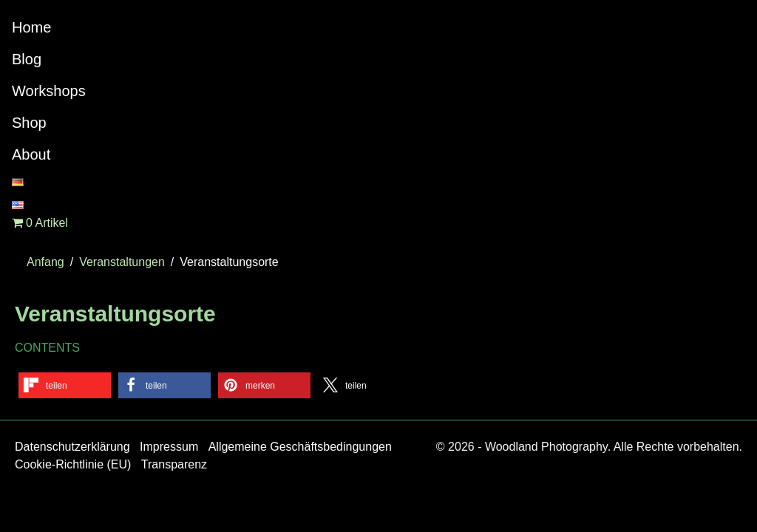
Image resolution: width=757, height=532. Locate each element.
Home (31, 27)
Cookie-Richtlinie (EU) (73, 464)
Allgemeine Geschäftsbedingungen (300, 447)
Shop (29, 123)
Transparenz (174, 464)
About (31, 154)
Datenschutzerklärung (72, 447)
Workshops (49, 91)
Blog (27, 59)
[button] (65, 385)
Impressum (169, 447)
